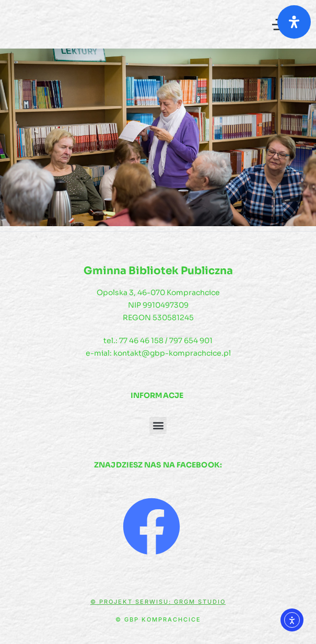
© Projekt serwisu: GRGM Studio (158, 602)
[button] (158, 425)
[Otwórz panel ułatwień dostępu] (294, 22)
